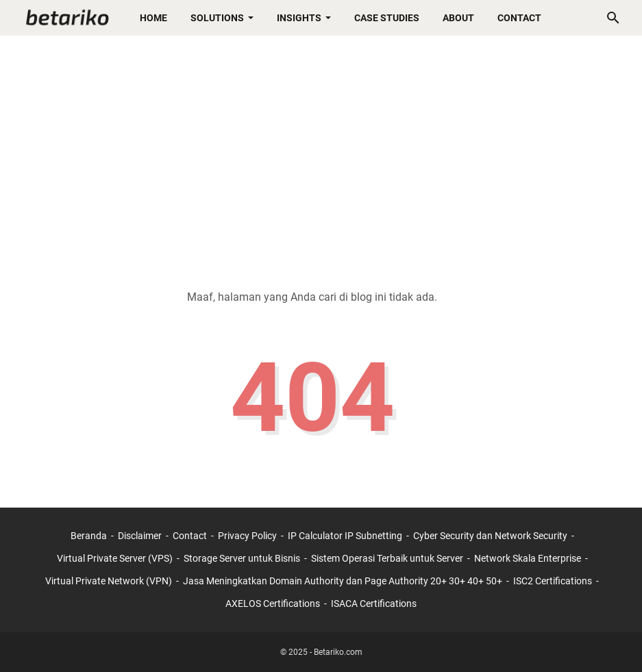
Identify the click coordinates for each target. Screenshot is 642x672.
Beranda (89, 536)
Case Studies (387, 18)
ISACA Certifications (374, 603)
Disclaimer (140, 536)
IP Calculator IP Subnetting (345, 536)
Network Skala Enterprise (528, 558)
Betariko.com (338, 652)
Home (153, 18)
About (458, 18)
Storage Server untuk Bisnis (242, 558)
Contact (519, 18)
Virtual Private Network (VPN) (109, 581)
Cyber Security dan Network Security (490, 536)
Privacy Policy (247, 536)
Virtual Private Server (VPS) (115, 558)
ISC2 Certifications (553, 581)
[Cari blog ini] (613, 18)
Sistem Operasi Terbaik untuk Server (387, 558)
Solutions (217, 18)
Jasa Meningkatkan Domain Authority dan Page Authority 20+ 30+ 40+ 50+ (343, 581)
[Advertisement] (321, 152)
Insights (299, 18)
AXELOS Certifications (273, 603)
